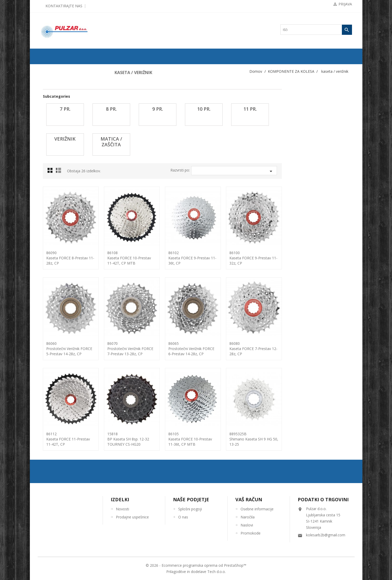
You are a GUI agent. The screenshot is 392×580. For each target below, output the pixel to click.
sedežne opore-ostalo (59, 309)
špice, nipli (52, 318)
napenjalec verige (57, 226)
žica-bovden (53, 368)
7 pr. (50, 143)
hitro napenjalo (55, 127)
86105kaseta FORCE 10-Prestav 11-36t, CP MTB (260, 439)
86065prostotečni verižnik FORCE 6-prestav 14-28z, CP (261, 349)
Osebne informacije (257, 509)
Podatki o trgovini (323, 499)
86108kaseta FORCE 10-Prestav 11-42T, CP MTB (199, 258)
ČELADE (49, 393)
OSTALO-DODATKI (56, 426)
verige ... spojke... (57, 334)
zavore (50, 351)
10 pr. (51, 168)
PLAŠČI (48, 85)
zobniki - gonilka (56, 359)
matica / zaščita (57, 193)
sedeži (49, 301)
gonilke (50, 118)
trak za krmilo (54, 326)
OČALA (48, 401)
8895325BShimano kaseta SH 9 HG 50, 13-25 (324, 439)
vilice (49, 343)
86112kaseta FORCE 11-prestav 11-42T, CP (138, 439)
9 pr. (50, 160)
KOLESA (49, 77)
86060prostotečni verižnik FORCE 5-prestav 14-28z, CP (139, 349)
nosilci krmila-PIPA (58, 235)
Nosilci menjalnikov (58, 243)
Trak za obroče (55, 251)
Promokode (251, 533)
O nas (183, 517)
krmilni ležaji (54, 210)
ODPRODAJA (52, 68)
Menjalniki (52, 218)
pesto (49, 285)
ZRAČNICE (51, 93)
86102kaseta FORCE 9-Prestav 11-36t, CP (263, 258)
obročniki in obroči (57, 260)
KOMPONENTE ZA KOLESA (62, 102)
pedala (50, 276)
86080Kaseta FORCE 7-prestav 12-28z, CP (324, 349)
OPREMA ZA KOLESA (58, 376)
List (129, 172)
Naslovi (247, 525)
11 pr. (51, 176)
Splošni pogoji (190, 509)
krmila (50, 201)
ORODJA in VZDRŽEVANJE (62, 418)
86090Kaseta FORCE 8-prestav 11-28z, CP (140, 258)
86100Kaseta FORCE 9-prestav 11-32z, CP (324, 258)
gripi (48, 110)
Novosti (122, 509)
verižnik (52, 185)
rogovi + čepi (54, 293)
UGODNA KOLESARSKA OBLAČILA (68, 434)
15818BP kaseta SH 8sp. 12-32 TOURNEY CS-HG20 (198, 439)
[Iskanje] (316, 30)
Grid (122, 172)
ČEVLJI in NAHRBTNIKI (60, 409)
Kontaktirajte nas (64, 6)
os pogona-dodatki (57, 268)
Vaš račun (249, 499)
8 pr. (50, 151)
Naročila (248, 517)
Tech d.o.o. (217, 572)
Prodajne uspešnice (132, 517)
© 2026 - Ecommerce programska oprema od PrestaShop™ (196, 565)
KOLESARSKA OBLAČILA (61, 384)
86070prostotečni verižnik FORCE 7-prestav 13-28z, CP (200, 349)
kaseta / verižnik (56, 135)
